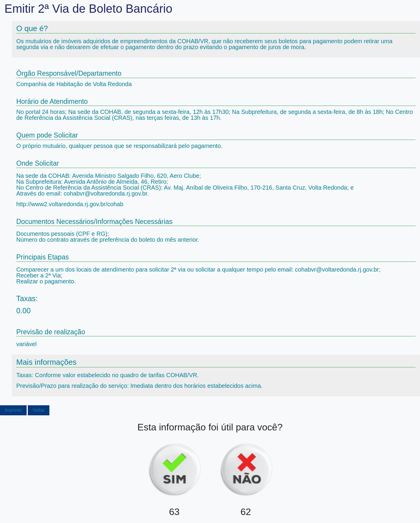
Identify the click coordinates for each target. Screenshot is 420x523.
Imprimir (13, 410)
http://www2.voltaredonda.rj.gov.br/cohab (70, 204)
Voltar (39, 410)
